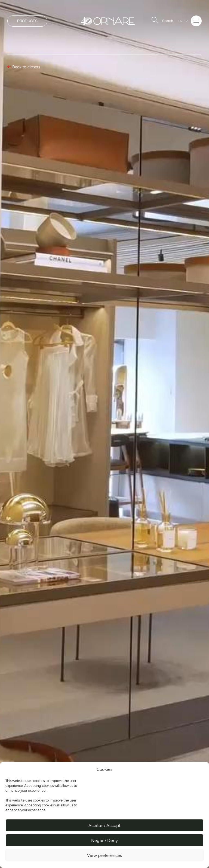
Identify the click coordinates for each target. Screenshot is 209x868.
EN (181, 21)
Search (162, 20)
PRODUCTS (27, 21)
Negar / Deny (104, 840)
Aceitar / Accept (104, 825)
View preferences (104, 855)
